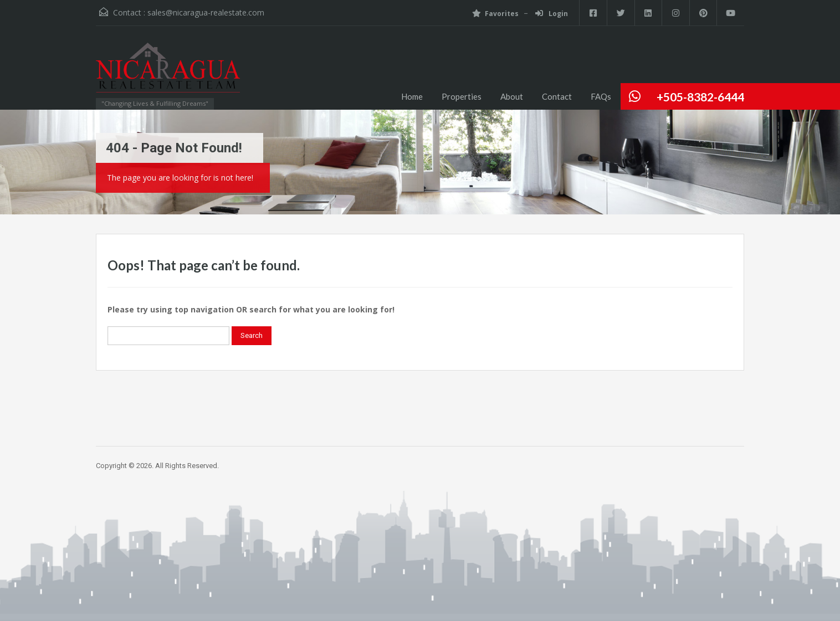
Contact (557, 96)
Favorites (494, 14)
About (512, 96)
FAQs (601, 96)
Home (412, 96)
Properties (462, 96)
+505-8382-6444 (700, 97)
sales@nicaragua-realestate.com (206, 12)
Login (550, 14)
